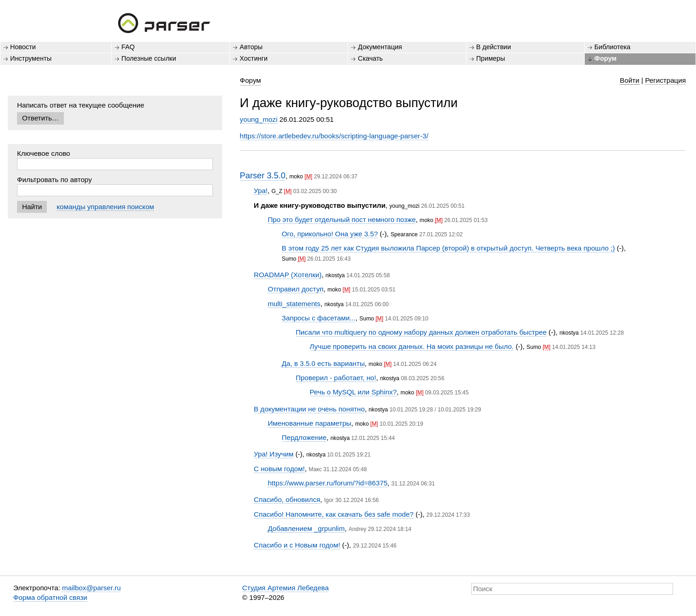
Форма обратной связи (50, 597)
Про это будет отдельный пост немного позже (342, 220)
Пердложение (304, 437)
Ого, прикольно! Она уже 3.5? (330, 234)
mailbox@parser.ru (91, 588)
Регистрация (665, 80)
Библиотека (613, 47)
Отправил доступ (295, 289)
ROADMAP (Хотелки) (288, 275)
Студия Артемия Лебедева (285, 588)
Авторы (251, 47)
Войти (630, 80)
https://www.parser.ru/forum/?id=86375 (327, 483)
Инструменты (31, 58)
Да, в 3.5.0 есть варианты (323, 363)
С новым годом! (279, 469)
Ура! (261, 191)
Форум (605, 58)
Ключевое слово (44, 153)
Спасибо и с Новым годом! (297, 545)
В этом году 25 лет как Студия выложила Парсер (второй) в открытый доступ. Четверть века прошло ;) (448, 248)
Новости (23, 47)
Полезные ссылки (149, 58)
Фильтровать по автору (54, 180)
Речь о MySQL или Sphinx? (353, 392)
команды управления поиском (105, 207)
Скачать (370, 58)
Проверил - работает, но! (336, 378)
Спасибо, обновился (287, 499)
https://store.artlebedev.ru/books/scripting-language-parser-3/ (334, 136)
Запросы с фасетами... (319, 318)
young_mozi (259, 119)
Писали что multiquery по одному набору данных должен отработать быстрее (421, 332)
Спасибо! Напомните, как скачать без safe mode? (334, 514)
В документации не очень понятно (309, 409)
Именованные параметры (309, 423)
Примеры (491, 58)
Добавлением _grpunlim (306, 528)
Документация (380, 47)
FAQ (128, 47)
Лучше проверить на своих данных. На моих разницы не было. (412, 346)
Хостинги (254, 58)
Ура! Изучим (274, 454)
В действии (494, 47)
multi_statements (294, 304)
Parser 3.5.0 (263, 175)
